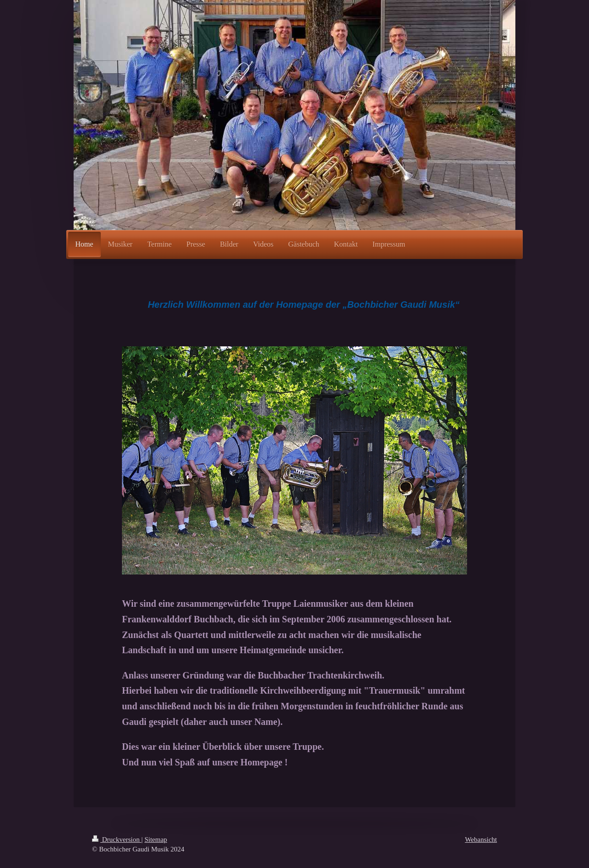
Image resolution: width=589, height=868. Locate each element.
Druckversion (117, 839)
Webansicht (481, 839)
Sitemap (156, 839)
